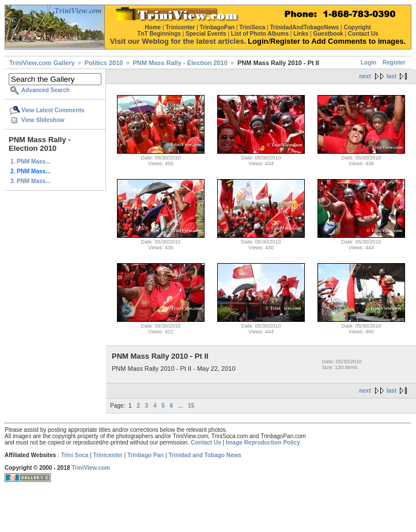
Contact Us (206, 442)
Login (368, 62)
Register (394, 62)
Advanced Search (46, 90)
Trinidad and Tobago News (205, 455)
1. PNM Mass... (30, 161)
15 (191, 406)
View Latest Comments (53, 110)
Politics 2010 (104, 63)
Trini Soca (75, 455)
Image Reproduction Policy (263, 442)
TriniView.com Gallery (42, 63)
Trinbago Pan (145, 455)
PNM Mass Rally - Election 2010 (180, 63)
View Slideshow (43, 120)
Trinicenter (108, 455)
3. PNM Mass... (30, 181)
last (392, 76)
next (365, 76)
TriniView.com (91, 468)
